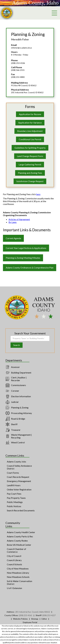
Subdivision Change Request (30, 181)
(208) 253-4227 (49, 615)
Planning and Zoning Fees (30, 173)
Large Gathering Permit (30, 164)
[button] (54, 13)
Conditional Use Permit (30, 139)
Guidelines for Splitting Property (30, 148)
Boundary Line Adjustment (30, 131)
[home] (7, 13)
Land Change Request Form (30, 156)
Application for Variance (30, 123)
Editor (44, 619)
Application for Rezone (30, 114)
